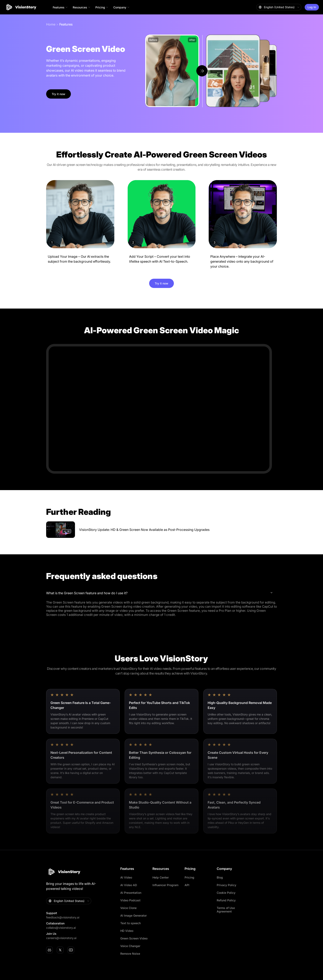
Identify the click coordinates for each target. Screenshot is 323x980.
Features (66, 24)
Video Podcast (130, 900)
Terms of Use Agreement (226, 910)
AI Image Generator (133, 915)
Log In (312, 7)
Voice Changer (130, 946)
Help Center (161, 877)
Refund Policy (226, 900)
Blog (220, 877)
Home (51, 24)
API (187, 885)
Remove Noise (130, 954)
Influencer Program (165, 885)
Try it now (59, 94)
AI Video (126, 877)
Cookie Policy (226, 893)
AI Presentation (131, 893)
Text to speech (130, 923)
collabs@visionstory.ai (61, 928)
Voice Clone (128, 908)
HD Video (127, 931)
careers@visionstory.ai (61, 938)
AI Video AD (129, 885)
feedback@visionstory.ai (63, 917)
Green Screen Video (134, 938)
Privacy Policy (226, 885)
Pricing (189, 877)
